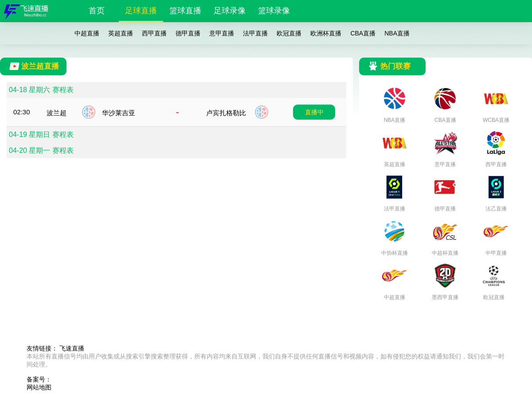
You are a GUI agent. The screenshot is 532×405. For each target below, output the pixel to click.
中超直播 (87, 33)
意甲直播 (222, 33)
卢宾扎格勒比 (226, 113)
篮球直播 (185, 11)
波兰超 (57, 113)
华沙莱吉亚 (119, 113)
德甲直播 (188, 33)
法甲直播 (255, 33)
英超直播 (121, 33)
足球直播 (141, 11)
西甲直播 (154, 33)
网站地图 (39, 387)
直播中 (314, 112)
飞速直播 (72, 348)
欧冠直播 (289, 33)
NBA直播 (397, 33)
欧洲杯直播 (326, 33)
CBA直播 (363, 33)
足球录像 (230, 11)
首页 (97, 11)
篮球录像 (274, 11)
